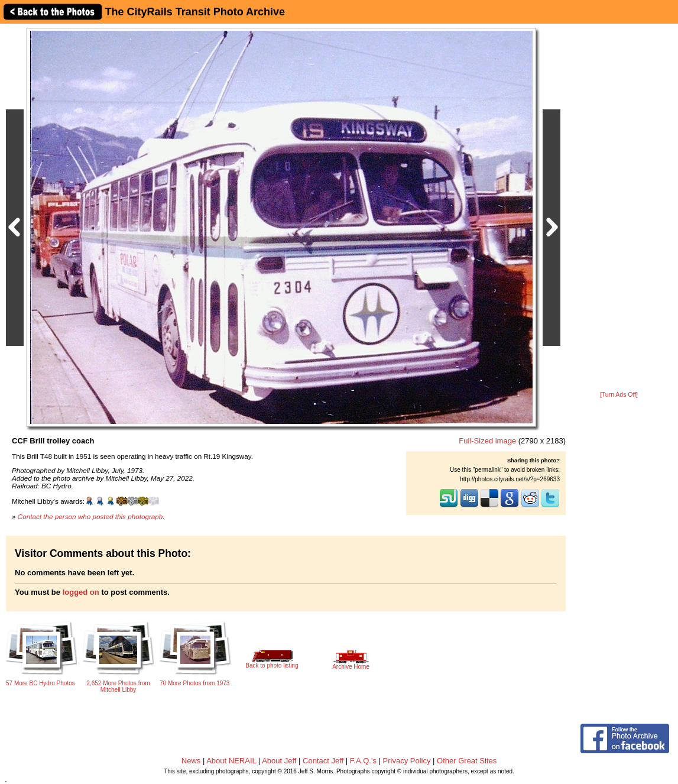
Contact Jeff (323, 761)
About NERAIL (231, 761)
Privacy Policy (407, 761)
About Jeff (279, 761)
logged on (81, 592)
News (191, 761)
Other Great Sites (467, 761)
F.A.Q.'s (363, 761)
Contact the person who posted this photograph (90, 516)
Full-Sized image (487, 441)
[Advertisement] (619, 208)
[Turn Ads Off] (619, 395)
